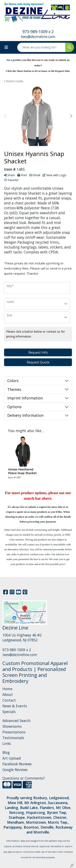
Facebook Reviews (17, 764)
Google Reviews (15, 770)
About (8, 694)
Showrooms (12, 726)
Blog (6, 752)
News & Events (15, 706)
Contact (9, 700)
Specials (9, 712)
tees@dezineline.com (38, 37)
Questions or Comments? (24, 778)
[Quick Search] (41, 47)
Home (7, 689)
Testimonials (13, 738)
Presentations (14, 732)
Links (7, 743)
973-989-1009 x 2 (38, 32)
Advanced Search (17, 721)
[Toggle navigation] (6, 47)
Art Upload (12, 758)
